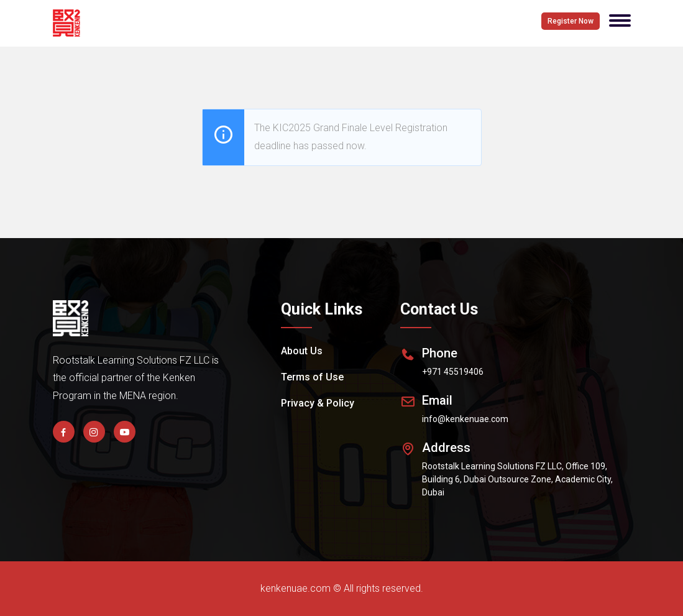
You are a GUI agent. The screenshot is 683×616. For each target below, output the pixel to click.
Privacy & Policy (318, 403)
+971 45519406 (453, 372)
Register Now (571, 21)
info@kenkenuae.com (465, 419)
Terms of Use (312, 377)
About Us (302, 351)
